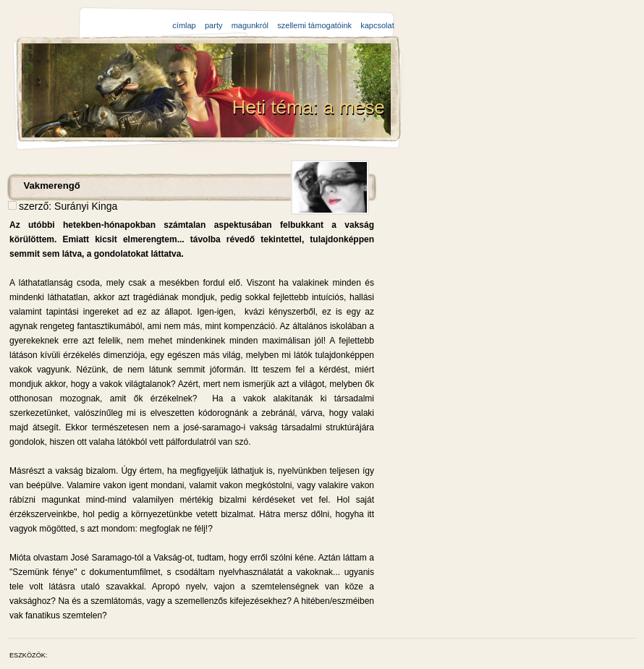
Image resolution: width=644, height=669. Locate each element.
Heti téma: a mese (311, 107)
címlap (184, 25)
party (213, 25)
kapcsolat (377, 25)
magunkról (250, 25)
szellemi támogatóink (314, 25)
